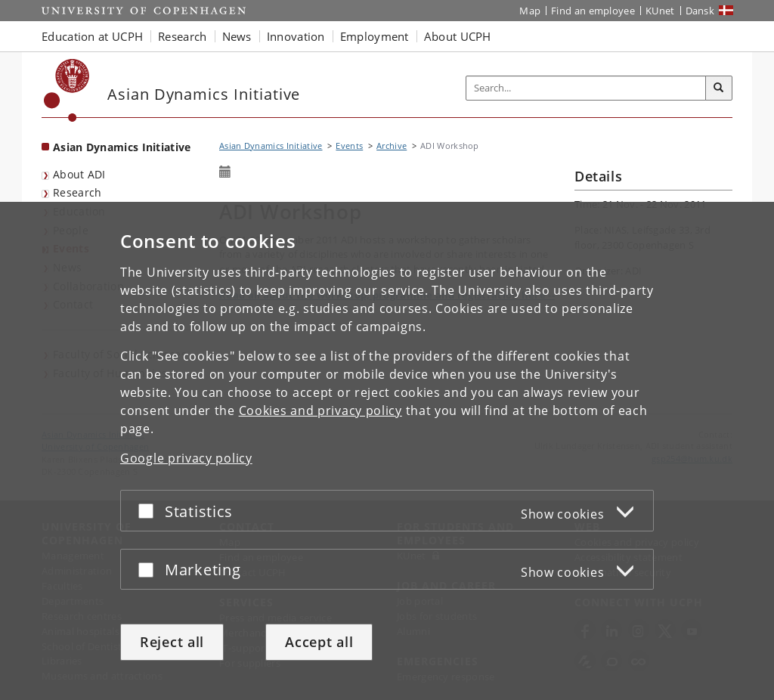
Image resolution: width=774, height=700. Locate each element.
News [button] (237, 36)
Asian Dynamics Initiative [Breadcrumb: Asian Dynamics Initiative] (271, 146)
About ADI (79, 174)
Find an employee (593, 11)
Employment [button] (375, 36)
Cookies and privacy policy (320, 410)
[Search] (719, 88)
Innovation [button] (296, 36)
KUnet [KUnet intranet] (660, 11)
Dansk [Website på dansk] (700, 11)
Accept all (319, 642)
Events (349, 146)
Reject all (172, 642)
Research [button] (182, 36)
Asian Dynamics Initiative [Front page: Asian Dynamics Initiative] (122, 147)
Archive (392, 146)
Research (77, 192)
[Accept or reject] (150, 511)
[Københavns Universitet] (67, 90)
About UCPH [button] (458, 36)
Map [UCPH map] (530, 11)
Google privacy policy (186, 458)
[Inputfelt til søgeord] (586, 88)
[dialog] (387, 451)
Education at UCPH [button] (92, 36)
